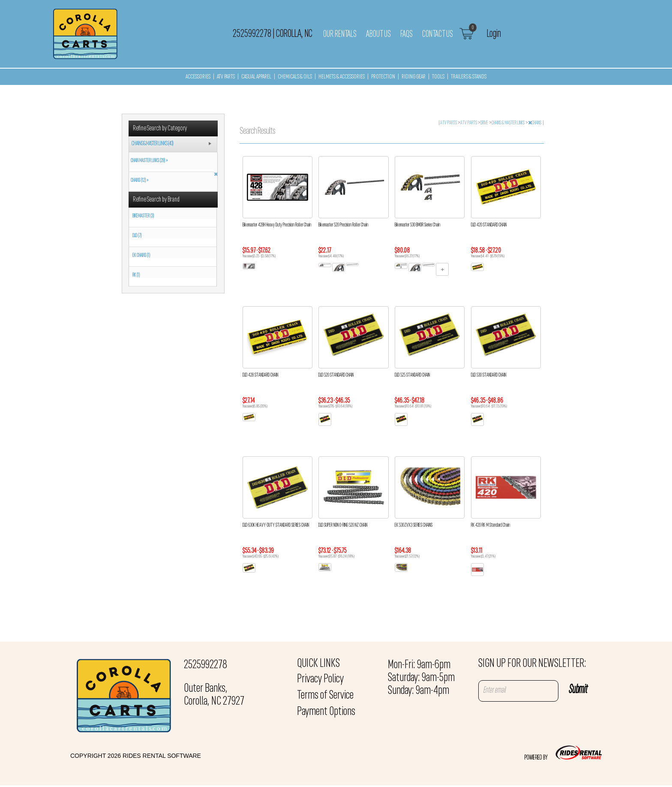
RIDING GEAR (414, 77)
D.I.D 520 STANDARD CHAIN (336, 375)
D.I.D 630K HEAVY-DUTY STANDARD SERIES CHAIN (276, 525)
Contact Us (438, 34)
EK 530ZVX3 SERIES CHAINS (414, 525)
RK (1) (136, 275)
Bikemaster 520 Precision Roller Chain (343, 225)
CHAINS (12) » (139, 181)
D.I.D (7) (137, 236)
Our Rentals (340, 34)
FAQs (406, 34)
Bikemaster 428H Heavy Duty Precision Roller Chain (277, 225)
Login (494, 34)
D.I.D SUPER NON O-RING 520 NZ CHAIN (343, 525)
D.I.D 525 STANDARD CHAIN (412, 375)
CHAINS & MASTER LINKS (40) (152, 144)
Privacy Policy (320, 679)
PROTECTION (383, 77)
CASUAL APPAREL (256, 77)
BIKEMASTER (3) (143, 216)
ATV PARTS (226, 77)
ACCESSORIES (198, 77)
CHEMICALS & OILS (295, 77)
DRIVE (485, 123)
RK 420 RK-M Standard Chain (490, 525)
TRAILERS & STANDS (469, 77)
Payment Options (326, 712)
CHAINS (535, 123)
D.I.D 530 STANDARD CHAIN (489, 375)
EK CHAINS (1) (141, 256)
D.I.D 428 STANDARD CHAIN (260, 375)
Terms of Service (325, 696)
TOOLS (438, 77)
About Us (378, 34)
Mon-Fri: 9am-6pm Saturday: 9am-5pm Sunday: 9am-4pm (421, 678)
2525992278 (205, 665)
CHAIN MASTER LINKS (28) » (148, 161)
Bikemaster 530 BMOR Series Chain (417, 225)
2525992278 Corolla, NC (273, 34)
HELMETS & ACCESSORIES (342, 77)
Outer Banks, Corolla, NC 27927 (214, 695)
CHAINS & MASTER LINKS (508, 123)
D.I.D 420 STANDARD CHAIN (489, 225)
